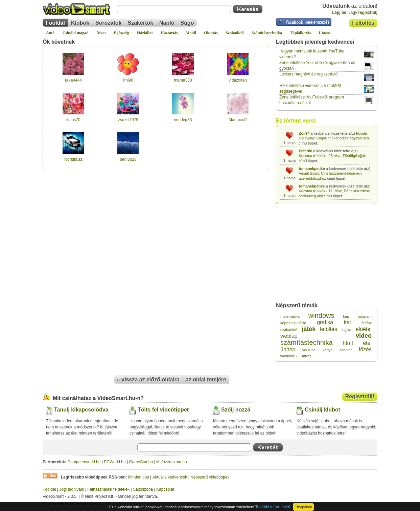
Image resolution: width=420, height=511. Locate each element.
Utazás (325, 33)
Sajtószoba (143, 489)
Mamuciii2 (238, 120)
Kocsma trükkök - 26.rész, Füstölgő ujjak (332, 156)
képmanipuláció (293, 323)
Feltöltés (363, 23)
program (365, 316)
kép (346, 316)
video (364, 336)
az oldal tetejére (206, 380)
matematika (290, 316)
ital (347, 322)
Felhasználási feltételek (108, 489)
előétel (364, 329)
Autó (50, 33)
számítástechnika (307, 342)
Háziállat (145, 33)
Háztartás (169, 33)
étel (367, 343)
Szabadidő (235, 33)
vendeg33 (183, 120)
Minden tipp (139, 477)
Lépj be (339, 13)
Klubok (80, 23)
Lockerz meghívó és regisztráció (308, 74)
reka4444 (73, 80)
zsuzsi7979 (128, 120)
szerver (346, 350)
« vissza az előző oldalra (148, 380)
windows (321, 315)
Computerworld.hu (84, 462)
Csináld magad (76, 33)
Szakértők (140, 23)
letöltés (329, 329)
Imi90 (128, 80)
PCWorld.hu (115, 462)
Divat (101, 33)
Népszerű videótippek (210, 477)
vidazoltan (238, 80)
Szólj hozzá (236, 410)
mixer (307, 356)
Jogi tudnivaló (72, 489)
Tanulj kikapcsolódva (81, 410)
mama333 (183, 80)
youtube (309, 350)
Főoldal (55, 23)
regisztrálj (368, 13)
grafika (325, 322)
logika (346, 330)
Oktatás (211, 33)
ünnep (288, 349)
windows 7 (289, 356)
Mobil (191, 33)
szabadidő (289, 330)
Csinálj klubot (322, 410)
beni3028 (128, 159)
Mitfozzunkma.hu (172, 462)
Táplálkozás (300, 33)
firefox (367, 323)
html (348, 343)
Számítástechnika (267, 33)
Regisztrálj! (360, 396)
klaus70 (73, 120)
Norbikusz (73, 159)
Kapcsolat (165, 489)
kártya (328, 350)
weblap (289, 336)
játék (309, 329)
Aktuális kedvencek (170, 477)
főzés (365, 349)
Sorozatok (108, 23)
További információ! (273, 507)
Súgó (187, 23)
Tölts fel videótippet (163, 410)
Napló (167, 23)
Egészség (121, 33)
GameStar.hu (141, 462)
